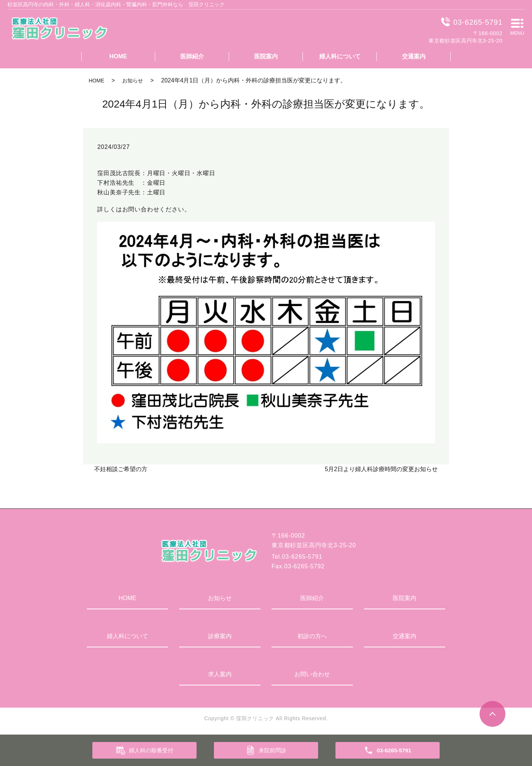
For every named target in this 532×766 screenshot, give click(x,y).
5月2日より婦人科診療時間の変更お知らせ (381, 469)
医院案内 (266, 56)
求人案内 (220, 674)
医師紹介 (192, 56)
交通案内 (414, 56)
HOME (118, 56)
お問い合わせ (312, 674)
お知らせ (133, 81)
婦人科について (340, 56)
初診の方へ (312, 636)
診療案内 (220, 636)
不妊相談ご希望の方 (121, 469)
